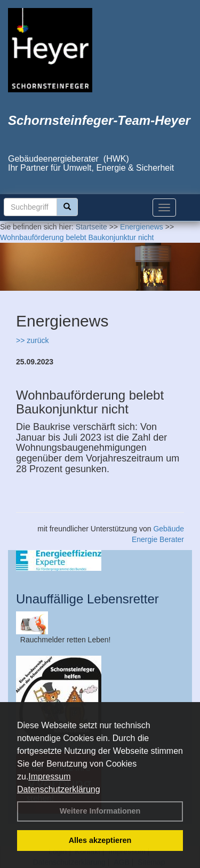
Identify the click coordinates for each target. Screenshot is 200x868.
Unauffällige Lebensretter (87, 599)
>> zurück (32, 340)
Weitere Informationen (100, 811)
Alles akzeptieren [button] (100, 840)
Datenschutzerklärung (59, 789)
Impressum (49, 777)
